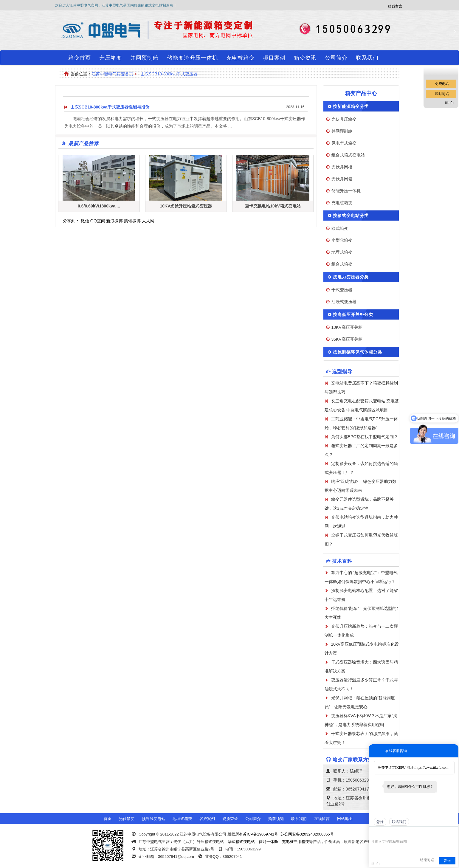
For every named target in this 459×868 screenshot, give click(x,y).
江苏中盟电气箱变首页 (112, 74)
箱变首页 (80, 58)
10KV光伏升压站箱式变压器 (186, 206)
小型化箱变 (342, 240)
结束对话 (427, 860)
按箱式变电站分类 (351, 216)
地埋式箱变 (342, 252)
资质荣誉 (230, 819)
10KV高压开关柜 (347, 327)
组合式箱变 (342, 264)
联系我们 (367, 58)
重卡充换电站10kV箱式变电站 (273, 206)
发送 (447, 861)
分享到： (71, 221)
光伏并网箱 (342, 179)
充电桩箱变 (240, 58)
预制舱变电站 (153, 819)
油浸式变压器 (344, 302)
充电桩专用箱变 (296, 842)
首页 (108, 819)
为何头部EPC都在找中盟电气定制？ (365, 437)
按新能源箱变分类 (351, 106)
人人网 (148, 221)
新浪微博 (114, 221)
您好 (380, 822)
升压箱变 (111, 58)
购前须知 (276, 819)
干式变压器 (342, 290)
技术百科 (342, 561)
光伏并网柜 (342, 167)
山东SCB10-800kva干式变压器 (169, 74)
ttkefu (449, 103)
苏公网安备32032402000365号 (307, 834)
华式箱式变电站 (241, 842)
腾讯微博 (132, 221)
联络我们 (399, 822)
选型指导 (342, 372)
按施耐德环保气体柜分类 (358, 352)
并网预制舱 (144, 58)
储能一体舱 (268, 842)
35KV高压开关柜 (347, 339)
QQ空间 (98, 221)
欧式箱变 (340, 228)
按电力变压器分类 (351, 277)
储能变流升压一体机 (192, 58)
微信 (85, 221)
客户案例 (207, 819)
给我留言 (395, 6)
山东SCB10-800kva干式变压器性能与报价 (110, 107)
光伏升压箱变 (344, 119)
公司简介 (336, 58)
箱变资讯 (305, 58)
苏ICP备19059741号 (261, 834)
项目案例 (274, 58)
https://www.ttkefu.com (431, 768)
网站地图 (345, 819)
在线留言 (322, 819)
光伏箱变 (127, 819)
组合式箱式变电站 (348, 155)
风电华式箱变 (344, 143)
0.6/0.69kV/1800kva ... (99, 206)
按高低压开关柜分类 (353, 314)
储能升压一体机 (346, 191)
